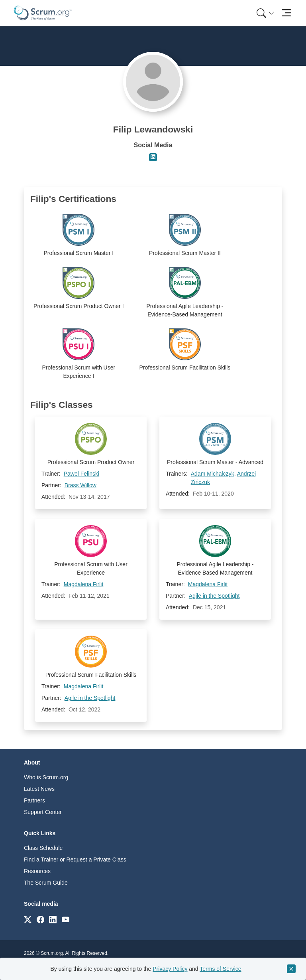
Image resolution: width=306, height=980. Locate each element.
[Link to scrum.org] (28, 919)
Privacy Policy (170, 969)
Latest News (39, 789)
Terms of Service (220, 969)
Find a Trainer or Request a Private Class (75, 859)
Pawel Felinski (81, 474)
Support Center (43, 812)
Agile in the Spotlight (214, 596)
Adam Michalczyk (213, 474)
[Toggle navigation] (286, 13)
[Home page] (43, 13)
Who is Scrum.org (46, 777)
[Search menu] (265, 13)
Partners (34, 800)
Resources (37, 871)
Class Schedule (43, 848)
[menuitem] (265, 13)
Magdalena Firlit (84, 584)
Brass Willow (80, 485)
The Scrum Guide (46, 883)
